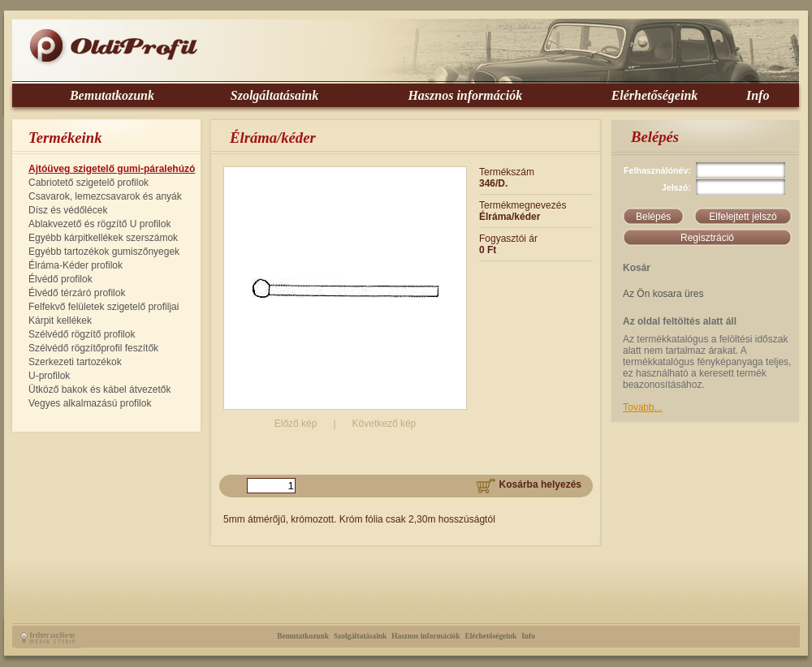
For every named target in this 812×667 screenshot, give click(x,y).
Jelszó (675, 187)
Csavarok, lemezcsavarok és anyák (105, 196)
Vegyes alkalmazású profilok (90, 403)
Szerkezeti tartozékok (75, 362)
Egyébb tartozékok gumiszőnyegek (104, 252)
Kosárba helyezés (529, 484)
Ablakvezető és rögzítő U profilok (99, 224)
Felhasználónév (656, 170)
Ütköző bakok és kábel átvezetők (99, 389)
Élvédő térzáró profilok (77, 293)
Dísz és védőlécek (68, 210)
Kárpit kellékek (60, 321)
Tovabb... (643, 407)
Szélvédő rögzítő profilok (82, 334)
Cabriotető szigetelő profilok (89, 183)
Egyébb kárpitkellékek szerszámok (103, 238)
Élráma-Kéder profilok (76, 265)
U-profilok (49, 376)
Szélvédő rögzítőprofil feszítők (93, 348)
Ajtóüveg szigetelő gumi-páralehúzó (112, 169)
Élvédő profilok (60, 279)
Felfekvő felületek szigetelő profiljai (104, 307)
